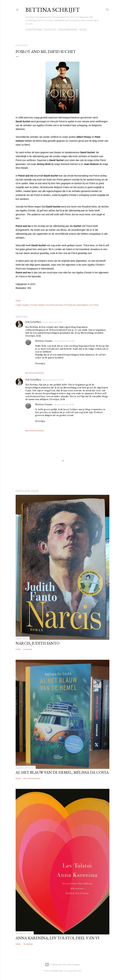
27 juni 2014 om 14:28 (64, 341)
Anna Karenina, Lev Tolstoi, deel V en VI (57, 938)
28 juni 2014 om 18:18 (64, 405)
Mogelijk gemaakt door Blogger (62, 965)
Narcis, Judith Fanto (38, 643)
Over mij (50, 30)
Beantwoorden (35, 373)
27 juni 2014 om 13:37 (52, 322)
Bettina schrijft (53, 10)
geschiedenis (83, 305)
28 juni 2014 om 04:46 (53, 380)
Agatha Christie (30, 305)
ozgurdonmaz (75, 971)
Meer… (84, 30)
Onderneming (68, 30)
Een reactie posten (32, 778)
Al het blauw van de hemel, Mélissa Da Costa (62, 772)
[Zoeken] (107, 9)
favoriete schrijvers (55, 305)
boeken (42, 305)
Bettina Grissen (44, 341)
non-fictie (94, 305)
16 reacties (28, 944)
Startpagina (34, 30)
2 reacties (28, 649)
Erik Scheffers (33, 322)
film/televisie (70, 305)
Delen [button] (18, 300)
